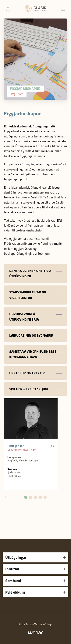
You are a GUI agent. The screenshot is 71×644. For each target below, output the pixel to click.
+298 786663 (14, 476)
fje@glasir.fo (14, 472)
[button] (26, 497)
